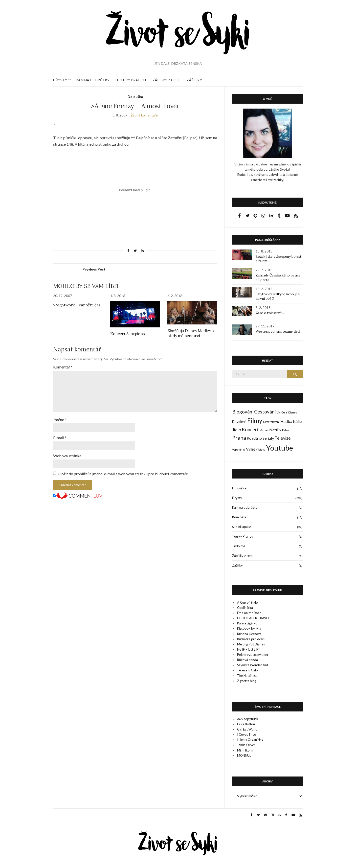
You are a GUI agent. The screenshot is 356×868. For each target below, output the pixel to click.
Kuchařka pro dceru (251, 639)
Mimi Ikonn (245, 750)
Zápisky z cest (242, 556)
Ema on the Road (249, 613)
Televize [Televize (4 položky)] (283, 438)
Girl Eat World (247, 729)
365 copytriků (247, 719)
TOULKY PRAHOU (131, 80)
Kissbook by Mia (249, 628)
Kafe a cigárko (247, 623)
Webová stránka (67, 456)
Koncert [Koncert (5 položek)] (250, 429)
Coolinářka (245, 608)
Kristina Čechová (249, 634)
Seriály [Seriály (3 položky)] (268, 438)
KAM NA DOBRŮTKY (93, 80)
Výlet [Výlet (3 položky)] (251, 449)
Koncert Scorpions (127, 334)
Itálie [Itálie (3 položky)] (297, 421)
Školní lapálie (242, 527)
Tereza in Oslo (247, 670)
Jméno (60, 420)
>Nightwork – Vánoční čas (77, 305)
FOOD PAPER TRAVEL (253, 618)
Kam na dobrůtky (245, 507)
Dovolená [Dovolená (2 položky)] (239, 422)
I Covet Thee (246, 734)
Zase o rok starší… (270, 313)
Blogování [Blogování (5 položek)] (243, 412)
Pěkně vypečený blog (253, 655)
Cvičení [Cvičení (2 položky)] (282, 412)
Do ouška (135, 97)
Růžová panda (247, 660)
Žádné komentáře (144, 115)
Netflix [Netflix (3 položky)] (275, 430)
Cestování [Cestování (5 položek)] (265, 412)
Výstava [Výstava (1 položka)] (261, 449)
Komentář (63, 367)
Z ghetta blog (247, 681)
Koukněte (239, 517)
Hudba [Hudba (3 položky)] (286, 421)
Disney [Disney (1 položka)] (293, 412)
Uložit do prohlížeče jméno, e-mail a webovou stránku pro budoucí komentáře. (123, 474)
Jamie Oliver (246, 745)
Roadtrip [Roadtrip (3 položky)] (254, 438)
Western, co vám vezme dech (278, 331)
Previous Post (94, 269)
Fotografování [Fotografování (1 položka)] (271, 422)
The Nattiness (247, 676)
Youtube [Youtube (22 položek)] (279, 448)
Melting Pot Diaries (251, 644)
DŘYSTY (60, 80)
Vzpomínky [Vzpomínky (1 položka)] (239, 449)
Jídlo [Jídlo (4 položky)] (237, 430)
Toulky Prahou (243, 536)
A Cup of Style (247, 602)
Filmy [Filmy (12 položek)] (255, 420)
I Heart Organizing (250, 740)
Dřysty (237, 498)
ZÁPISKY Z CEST (166, 80)
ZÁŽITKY (194, 80)
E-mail (60, 438)
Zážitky (237, 565)
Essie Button (246, 724)
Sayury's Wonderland (253, 665)
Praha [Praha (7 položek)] (239, 438)
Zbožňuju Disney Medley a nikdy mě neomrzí (190, 333)
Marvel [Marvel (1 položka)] (264, 430)
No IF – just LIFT (249, 649)
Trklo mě (239, 546)
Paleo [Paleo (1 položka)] (285, 430)
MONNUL (244, 755)
